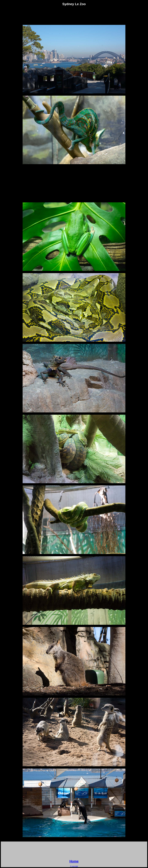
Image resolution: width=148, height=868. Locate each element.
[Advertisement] (74, 13)
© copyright (74, 866)
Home (74, 861)
